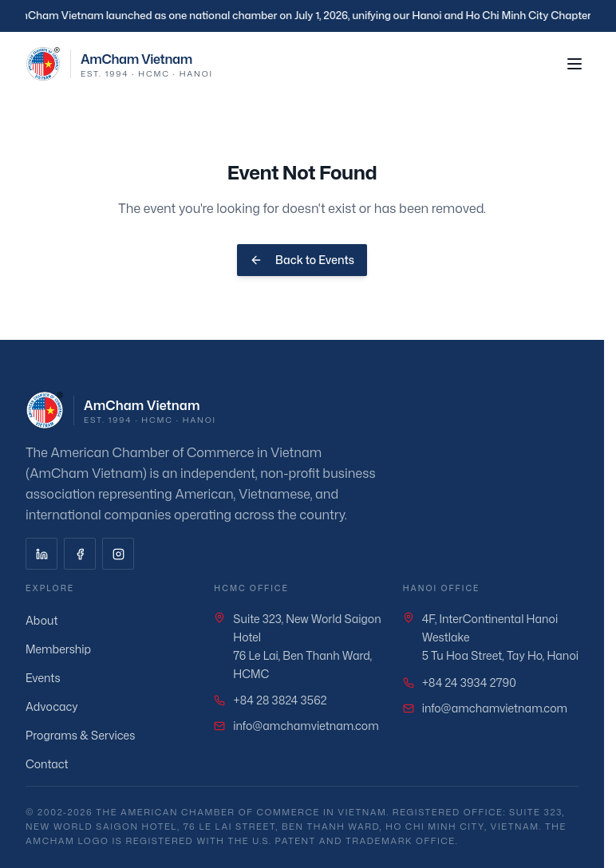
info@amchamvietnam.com (306, 726)
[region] (308, 16)
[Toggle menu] (575, 64)
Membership (65, 649)
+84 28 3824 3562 (280, 700)
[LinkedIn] (41, 554)
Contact (54, 764)
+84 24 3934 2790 (469, 683)
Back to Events (302, 260)
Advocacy (59, 706)
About (49, 620)
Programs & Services (87, 735)
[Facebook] (80, 554)
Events (50, 678)
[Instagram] (118, 554)
